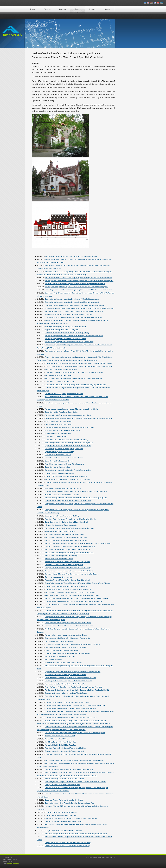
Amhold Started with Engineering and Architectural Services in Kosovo (69, 415)
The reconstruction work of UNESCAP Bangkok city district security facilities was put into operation (78, 278)
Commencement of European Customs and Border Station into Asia (68, 501)
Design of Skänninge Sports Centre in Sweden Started (63, 821)
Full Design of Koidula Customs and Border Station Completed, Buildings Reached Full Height (77, 690)
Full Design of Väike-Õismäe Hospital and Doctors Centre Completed (68, 681)
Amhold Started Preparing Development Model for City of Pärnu (66, 537)
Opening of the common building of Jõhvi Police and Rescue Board (68, 653)
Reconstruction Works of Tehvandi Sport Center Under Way (65, 684)
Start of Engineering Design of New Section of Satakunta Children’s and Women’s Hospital (76, 782)
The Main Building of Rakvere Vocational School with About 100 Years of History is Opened (76, 498)
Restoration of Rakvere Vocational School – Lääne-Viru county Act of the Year (71, 818)
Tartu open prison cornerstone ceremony (59, 577)
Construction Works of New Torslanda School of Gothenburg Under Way (69, 803)
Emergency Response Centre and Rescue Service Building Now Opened (70, 427)
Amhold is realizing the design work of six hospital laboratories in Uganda (70, 528)
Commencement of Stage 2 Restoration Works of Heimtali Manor (67, 702)
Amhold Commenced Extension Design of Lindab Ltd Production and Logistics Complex (75, 760)
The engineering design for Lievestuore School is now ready (65, 339)
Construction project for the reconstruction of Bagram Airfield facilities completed (72, 299)
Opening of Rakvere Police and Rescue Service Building (64, 800)
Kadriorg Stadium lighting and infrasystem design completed (65, 327)
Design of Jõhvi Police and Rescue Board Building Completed (66, 586)
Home (32, 9)
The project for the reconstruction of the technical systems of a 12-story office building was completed (79, 281)
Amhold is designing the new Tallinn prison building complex (65, 534)
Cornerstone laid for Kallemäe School (58, 467)
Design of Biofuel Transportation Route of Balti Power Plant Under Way (69, 769)
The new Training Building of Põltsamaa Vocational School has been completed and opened (76, 834)
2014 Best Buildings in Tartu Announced (58, 424)
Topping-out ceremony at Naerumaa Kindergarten (62, 330)
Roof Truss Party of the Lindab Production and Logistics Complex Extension (71, 519)
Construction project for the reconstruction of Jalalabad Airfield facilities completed (73, 302)
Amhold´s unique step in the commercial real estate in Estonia (66, 635)
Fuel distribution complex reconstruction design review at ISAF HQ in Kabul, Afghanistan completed (79, 418)
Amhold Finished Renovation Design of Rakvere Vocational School (67, 550)
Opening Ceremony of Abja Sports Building (59, 452)
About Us (47, 9)
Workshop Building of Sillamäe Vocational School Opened (64, 779)
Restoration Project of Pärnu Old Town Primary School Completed (67, 580)
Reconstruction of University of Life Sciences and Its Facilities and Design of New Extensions (76, 598)
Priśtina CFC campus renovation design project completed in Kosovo (68, 314)
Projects (92, 9)
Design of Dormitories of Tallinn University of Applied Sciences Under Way (70, 547)
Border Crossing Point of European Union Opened (62, 650)
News (77, 9)
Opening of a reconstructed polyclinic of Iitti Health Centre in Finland (68, 446)
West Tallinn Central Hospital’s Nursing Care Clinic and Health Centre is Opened (72, 595)
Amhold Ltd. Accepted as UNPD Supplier (59, 739)
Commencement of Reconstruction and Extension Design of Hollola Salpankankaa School (75, 705)
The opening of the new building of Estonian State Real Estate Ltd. (67, 479)
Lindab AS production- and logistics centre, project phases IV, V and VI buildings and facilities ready (79, 290)
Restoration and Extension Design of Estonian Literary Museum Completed (70, 678)
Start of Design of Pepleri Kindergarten (58, 455)
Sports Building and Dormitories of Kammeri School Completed (66, 522)
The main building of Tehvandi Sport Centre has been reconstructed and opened (72, 574)
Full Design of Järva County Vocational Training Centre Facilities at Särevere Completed (75, 733)
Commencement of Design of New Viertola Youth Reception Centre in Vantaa (71, 718)
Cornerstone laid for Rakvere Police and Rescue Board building (66, 440)
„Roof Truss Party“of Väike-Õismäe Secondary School (63, 663)
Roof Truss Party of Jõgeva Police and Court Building (63, 430)
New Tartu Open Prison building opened (58, 421)
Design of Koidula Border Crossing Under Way (61, 815)
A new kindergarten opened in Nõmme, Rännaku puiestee (65, 464)
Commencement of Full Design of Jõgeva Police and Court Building (68, 623)
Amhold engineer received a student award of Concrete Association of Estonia (71, 409)
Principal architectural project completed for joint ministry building (67, 333)
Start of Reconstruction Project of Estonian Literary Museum (65, 647)
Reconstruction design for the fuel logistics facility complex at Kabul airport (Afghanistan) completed (79, 366)
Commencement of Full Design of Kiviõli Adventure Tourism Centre (68, 638)
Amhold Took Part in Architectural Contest (59, 559)
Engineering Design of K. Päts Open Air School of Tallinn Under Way (68, 843)
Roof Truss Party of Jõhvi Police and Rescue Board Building (65, 748)
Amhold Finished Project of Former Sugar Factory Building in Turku (68, 562)
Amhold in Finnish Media (53, 660)
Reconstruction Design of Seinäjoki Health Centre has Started (66, 540)
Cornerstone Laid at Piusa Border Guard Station (61, 412)
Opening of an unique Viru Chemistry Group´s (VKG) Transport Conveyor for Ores (73, 672)
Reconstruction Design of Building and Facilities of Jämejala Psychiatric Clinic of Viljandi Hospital (78, 543)
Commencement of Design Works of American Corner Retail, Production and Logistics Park (76, 492)
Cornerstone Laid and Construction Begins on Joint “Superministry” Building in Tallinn (74, 372)
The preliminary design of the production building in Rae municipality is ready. (71, 256)
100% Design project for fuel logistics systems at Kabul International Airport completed (74, 311)
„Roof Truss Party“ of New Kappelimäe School (60, 742)
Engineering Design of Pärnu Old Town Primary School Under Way (67, 846)
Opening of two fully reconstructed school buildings (62, 516)
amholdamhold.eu (14, 864)
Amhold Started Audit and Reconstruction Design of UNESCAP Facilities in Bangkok (73, 379)
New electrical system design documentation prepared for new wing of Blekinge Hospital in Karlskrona (79, 308)
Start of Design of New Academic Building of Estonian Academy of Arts (69, 443)
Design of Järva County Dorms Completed (59, 473)
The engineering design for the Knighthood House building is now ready (69, 342)
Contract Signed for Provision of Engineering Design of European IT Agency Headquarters (75, 385)
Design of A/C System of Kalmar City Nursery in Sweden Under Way (68, 568)
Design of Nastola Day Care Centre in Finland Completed (64, 751)
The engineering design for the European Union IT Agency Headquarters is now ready (74, 336)
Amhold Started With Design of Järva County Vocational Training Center (69, 553)
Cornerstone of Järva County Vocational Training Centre (64, 565)
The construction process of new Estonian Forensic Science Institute (68, 470)
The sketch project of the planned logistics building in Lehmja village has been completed (75, 284)
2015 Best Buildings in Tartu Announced (58, 375)
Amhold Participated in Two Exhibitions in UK (60, 736)
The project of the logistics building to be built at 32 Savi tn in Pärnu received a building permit (77, 287)
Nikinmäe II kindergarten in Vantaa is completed (61, 525)
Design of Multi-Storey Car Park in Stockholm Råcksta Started (66, 693)
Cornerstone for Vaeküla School (56, 437)
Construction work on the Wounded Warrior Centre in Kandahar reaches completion (73, 317)
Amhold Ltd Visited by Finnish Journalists (59, 641)
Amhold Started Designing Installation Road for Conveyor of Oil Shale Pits (70, 592)
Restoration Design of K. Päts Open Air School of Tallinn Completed (68, 589)
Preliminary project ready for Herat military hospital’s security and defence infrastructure (75, 305)
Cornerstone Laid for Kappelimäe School (59, 461)
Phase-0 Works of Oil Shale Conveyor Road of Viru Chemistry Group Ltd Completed (73, 687)
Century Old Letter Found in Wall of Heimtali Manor (62, 785)
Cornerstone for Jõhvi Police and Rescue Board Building (64, 458)
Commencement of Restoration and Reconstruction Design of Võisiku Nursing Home (74, 601)
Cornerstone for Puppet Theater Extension (59, 382)
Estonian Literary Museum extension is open (60, 656)
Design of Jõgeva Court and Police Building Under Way (64, 831)
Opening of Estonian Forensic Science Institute (61, 812)
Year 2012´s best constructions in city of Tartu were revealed (65, 675)
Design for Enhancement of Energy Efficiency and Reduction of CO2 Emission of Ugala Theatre (77, 583)
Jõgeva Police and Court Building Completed (60, 531)
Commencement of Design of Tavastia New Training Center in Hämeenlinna (71, 708)
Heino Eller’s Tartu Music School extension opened (62, 495)
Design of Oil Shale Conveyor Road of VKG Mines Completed (66, 476)
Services (62, 9)
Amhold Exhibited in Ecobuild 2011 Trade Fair (60, 745)
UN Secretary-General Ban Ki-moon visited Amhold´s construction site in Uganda (72, 644)
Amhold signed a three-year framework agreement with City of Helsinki (69, 571)
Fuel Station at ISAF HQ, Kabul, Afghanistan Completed (64, 394)
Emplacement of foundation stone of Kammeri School (63, 488)
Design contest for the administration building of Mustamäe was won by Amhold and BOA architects (79, 363)
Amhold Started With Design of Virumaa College (61, 556)
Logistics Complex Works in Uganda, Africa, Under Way (64, 449)
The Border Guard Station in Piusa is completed (61, 369)
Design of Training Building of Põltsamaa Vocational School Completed (69, 626)
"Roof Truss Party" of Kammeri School (58, 433)
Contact (107, 9)
